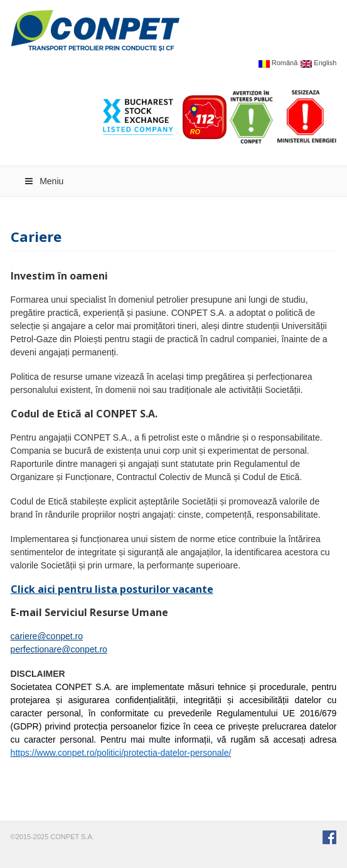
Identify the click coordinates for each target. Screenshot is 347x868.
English (318, 64)
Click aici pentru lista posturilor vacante (112, 589)
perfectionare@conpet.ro (59, 649)
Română (278, 64)
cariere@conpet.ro (47, 636)
